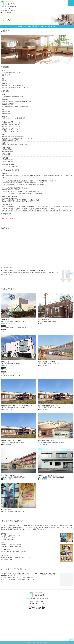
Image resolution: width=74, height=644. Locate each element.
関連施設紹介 (35, 26)
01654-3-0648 (7, 324)
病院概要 (20, 26)
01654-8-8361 (44, 410)
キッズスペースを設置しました (48, 26)
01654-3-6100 (44, 366)
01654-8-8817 (7, 444)
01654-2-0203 (7, 366)
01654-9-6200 (7, 410)
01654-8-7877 (44, 479)
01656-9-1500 (7, 479)
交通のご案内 (27, 26)
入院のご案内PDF (10, 219)
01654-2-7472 (44, 444)
